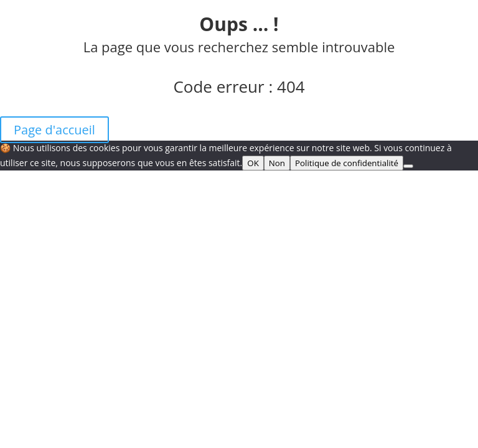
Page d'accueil (54, 130)
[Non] (408, 166)
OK (253, 163)
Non (277, 163)
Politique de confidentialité (347, 163)
